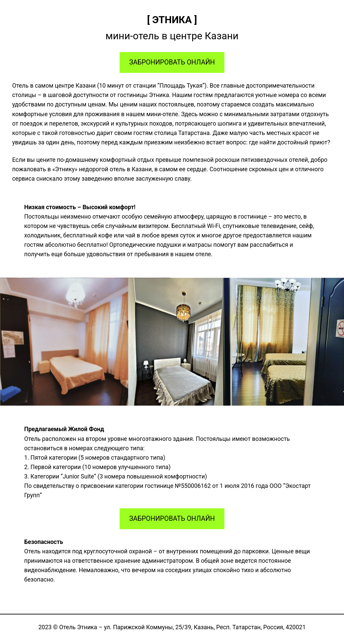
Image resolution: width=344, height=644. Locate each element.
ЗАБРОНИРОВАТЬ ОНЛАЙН (172, 62)
